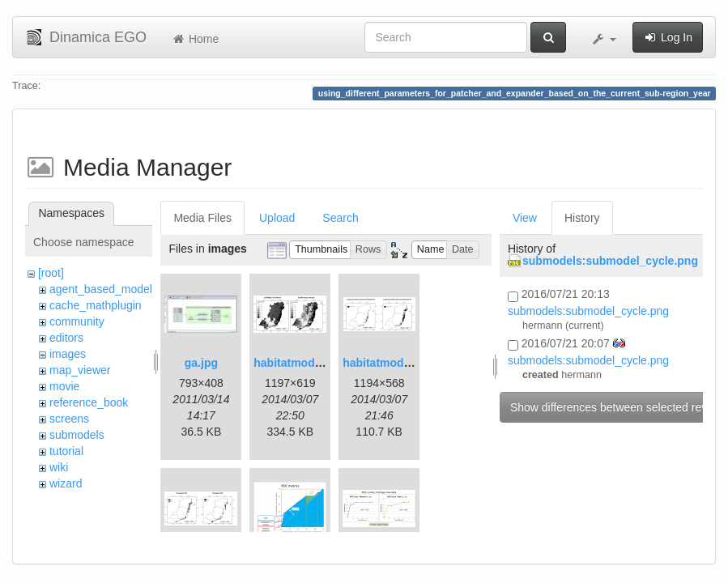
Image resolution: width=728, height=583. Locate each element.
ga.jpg (201, 363)
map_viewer (80, 370)
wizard (66, 483)
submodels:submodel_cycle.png (610, 261)
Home (195, 39)
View (525, 218)
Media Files (202, 218)
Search (340, 218)
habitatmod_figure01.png (321, 363)
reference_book (89, 402)
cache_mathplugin (96, 305)
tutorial (66, 451)
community (77, 321)
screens (69, 419)
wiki (59, 467)
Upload (277, 218)
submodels (77, 435)
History (582, 218)
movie (64, 386)
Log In (668, 37)
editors (66, 338)
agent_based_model (101, 289)
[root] (51, 273)
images (68, 354)
